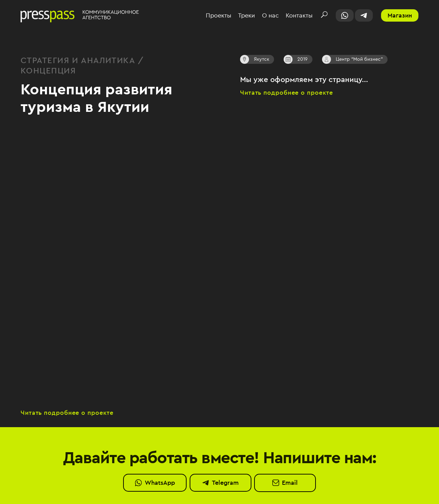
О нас (270, 16)
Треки (246, 16)
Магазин (400, 15)
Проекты (218, 16)
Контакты (299, 16)
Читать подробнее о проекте (287, 93)
